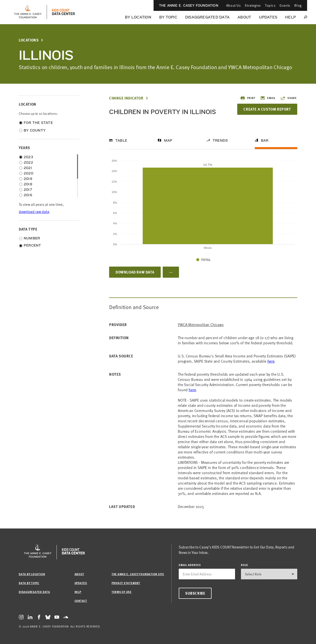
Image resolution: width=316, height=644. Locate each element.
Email (268, 98)
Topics (270, 5)
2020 (29, 173)
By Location (138, 17)
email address (190, 565)
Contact (81, 601)
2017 (28, 190)
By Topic (168, 17)
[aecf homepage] (28, 12)
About (244, 17)
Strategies (253, 5)
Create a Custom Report (267, 109)
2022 (28, 162)
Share (289, 98)
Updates (268, 17)
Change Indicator (126, 98)
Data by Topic (29, 583)
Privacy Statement (126, 583)
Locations (29, 40)
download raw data (34, 212)
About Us (233, 5)
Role (245, 565)
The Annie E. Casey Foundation (189, 5)
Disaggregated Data (207, 17)
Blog (298, 5)
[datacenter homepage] (63, 12)
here (271, 361)
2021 (28, 168)
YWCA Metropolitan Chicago (201, 325)
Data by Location (32, 574)
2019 (28, 179)
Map (168, 140)
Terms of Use (122, 592)
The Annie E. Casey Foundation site (138, 574)
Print (248, 98)
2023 (28, 157)
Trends (220, 140)
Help (290, 17)
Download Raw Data (135, 272)
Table (121, 140)
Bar (265, 140)
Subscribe (195, 593)
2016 (28, 195)
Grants (285, 5)
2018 (28, 184)
